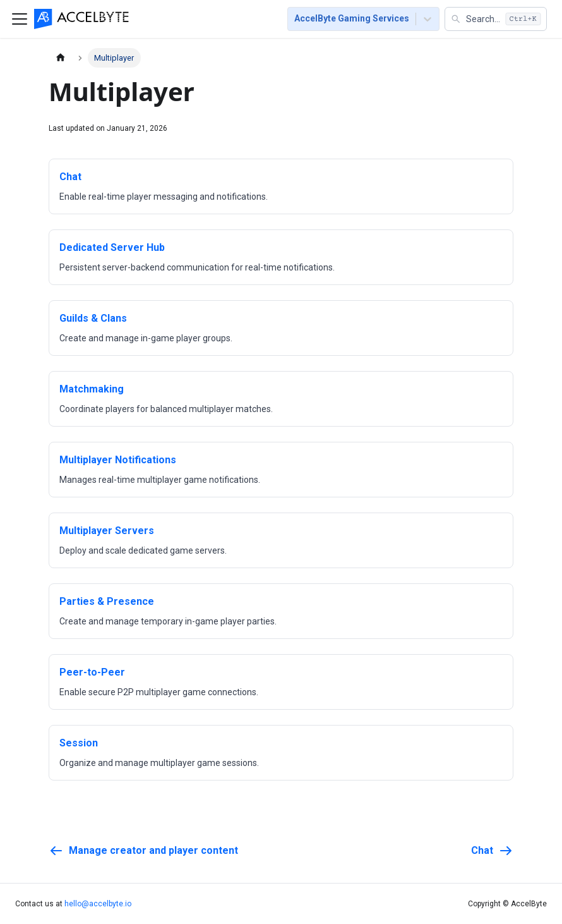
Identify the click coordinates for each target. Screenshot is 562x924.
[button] (496, 19)
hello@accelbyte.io (98, 904)
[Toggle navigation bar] (20, 19)
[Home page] (61, 58)
